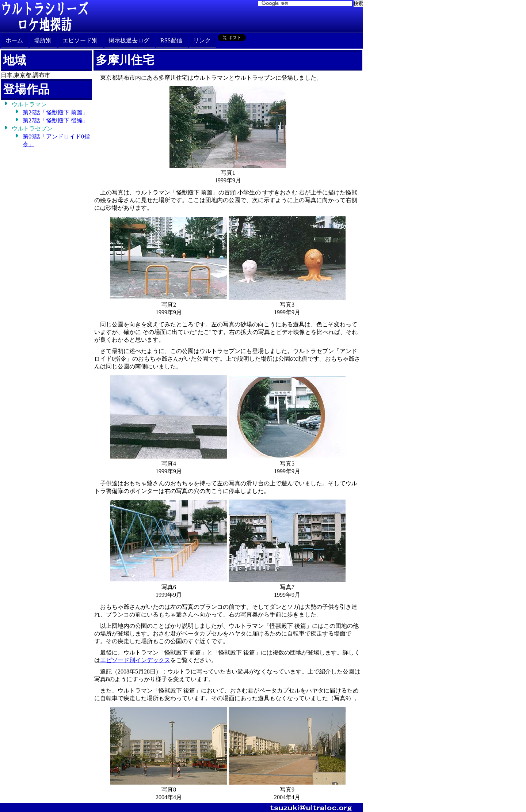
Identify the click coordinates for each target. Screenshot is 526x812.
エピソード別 (80, 40)
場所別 (43, 40)
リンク (202, 40)
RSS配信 (171, 40)
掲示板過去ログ (129, 40)
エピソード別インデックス (135, 660)
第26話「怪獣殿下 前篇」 (56, 112)
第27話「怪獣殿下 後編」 (56, 120)
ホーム (14, 40)
